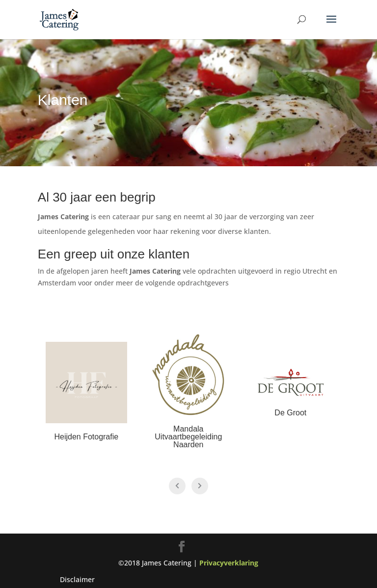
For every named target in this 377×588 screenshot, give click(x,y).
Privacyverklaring (229, 563)
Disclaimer (77, 579)
